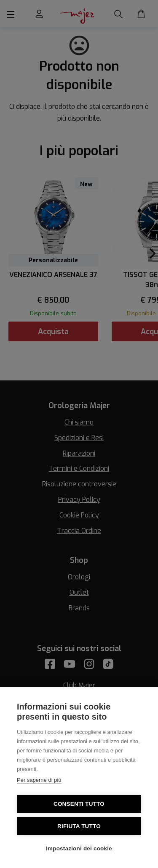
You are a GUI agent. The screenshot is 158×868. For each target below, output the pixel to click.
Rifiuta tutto (79, 826)
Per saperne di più (39, 780)
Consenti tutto (79, 804)
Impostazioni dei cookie (79, 848)
